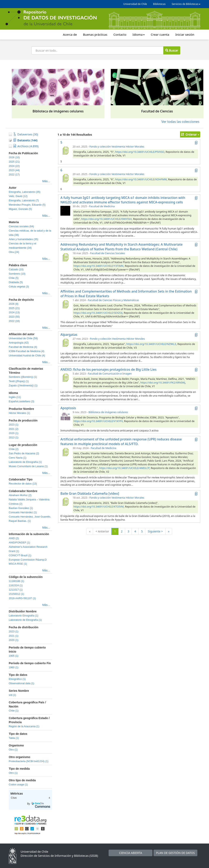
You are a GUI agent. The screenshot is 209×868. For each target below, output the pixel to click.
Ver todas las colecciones (180, 122)
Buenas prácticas (95, 34)
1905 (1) (14, 656)
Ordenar (190, 134)
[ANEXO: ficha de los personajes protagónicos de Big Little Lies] (65, 378)
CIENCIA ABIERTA (131, 853)
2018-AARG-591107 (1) (22, 598)
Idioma (139, 34)
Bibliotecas (159, 4)
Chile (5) (14, 278)
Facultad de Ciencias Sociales (108, 253)
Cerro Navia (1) (18, 458)
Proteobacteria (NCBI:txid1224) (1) (29, 761)
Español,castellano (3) (22, 401)
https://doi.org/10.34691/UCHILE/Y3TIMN (98, 266)
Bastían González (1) (21, 508)
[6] (65, 178)
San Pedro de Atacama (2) (24, 453)
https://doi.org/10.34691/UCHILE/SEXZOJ (98, 313)
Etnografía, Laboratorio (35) (25, 192)
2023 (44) (14, 170)
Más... (46, 181)
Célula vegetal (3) (19, 287)
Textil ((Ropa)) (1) (19, 381)
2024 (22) (14, 166)
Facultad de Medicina (102, 206)
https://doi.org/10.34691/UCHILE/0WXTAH (106, 219)
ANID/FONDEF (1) (19, 543)
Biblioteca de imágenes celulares (108, 412)
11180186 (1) (16, 581)
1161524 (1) (16, 585)
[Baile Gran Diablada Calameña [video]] (65, 502)
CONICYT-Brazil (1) (20, 555)
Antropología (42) (19, 343)
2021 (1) (14, 636)
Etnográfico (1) (17, 679)
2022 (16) (14, 321)
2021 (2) (14, 429)
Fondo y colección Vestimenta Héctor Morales (117, 147)
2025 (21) (14, 162)
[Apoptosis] (65, 416)
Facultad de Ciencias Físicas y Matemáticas (113, 300)
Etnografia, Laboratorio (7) (24, 201)
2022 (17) (14, 175)
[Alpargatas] (65, 343)
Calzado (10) (16, 269)
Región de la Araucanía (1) (24, 726)
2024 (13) (14, 313)
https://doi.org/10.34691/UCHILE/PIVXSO (140, 152)
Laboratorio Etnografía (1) (23, 616)
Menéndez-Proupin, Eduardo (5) (27, 205)
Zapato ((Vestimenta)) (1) (23, 386)
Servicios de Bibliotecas (186, 4)
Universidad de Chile (135, 4)
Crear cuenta (160, 34)
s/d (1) (12, 695)
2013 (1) (14, 438)
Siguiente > (155, 531)
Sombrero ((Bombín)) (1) (23, 377)
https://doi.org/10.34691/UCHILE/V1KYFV (98, 421)
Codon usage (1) (18, 785)
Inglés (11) (15, 397)
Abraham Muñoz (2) (20, 495)
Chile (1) (14, 711)
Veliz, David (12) (18, 196)
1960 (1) (14, 667)
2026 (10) (14, 157)
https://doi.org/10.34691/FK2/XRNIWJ (163, 383)
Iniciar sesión (185, 34)
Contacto (120, 34)
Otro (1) (13, 750)
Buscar (172, 50)
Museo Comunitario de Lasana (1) (28, 466)
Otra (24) (14, 252)
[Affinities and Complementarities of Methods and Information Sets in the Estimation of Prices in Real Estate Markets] (65, 304)
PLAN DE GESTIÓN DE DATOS (176, 853)
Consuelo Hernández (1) (23, 512)
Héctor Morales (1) (19, 413)
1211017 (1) (16, 590)
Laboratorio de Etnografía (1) (25, 462)
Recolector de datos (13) (23, 484)
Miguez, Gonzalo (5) (20, 209)
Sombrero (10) (17, 274)
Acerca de (70, 34)
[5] (65, 151)
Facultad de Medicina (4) (23, 347)
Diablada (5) (16, 282)
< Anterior (102, 531)
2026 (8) (14, 304)
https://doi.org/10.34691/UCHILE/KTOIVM (99, 507)
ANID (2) (14, 538)
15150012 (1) (16, 594)
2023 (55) (14, 317)
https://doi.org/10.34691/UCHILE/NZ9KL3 (151, 344)
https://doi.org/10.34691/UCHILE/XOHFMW (141, 179)
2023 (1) (14, 425)
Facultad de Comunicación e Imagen (110, 374)
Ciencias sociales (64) (21, 226)
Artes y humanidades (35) (23, 239)
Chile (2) (14, 449)
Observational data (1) (22, 683)
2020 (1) (14, 433)
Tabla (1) (14, 738)
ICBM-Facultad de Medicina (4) (27, 351)
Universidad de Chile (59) (23, 338)
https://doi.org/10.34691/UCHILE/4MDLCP (124, 468)
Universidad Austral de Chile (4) (27, 356)
